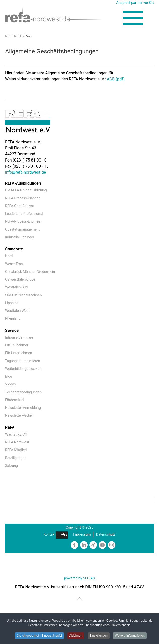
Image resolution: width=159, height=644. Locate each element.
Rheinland (13, 318)
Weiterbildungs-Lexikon (23, 369)
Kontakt (50, 534)
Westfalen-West (17, 311)
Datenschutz (106, 534)
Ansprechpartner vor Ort (135, 3)
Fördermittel (15, 400)
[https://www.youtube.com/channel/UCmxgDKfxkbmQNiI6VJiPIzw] (102, 545)
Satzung (11, 466)
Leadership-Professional (24, 214)
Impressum (82, 534)
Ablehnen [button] (76, 636)
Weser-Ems (14, 264)
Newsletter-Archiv (19, 415)
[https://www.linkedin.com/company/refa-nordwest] (84, 545)
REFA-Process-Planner (22, 198)
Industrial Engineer (20, 237)
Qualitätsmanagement (22, 229)
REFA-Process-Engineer (23, 221)
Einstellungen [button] (99, 636)
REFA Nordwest (17, 442)
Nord (9, 256)
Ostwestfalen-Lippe (20, 279)
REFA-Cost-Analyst (19, 206)
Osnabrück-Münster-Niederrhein (30, 272)
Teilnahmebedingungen (23, 392)
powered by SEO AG (79, 578)
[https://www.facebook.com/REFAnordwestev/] (74, 545)
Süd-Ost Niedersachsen (23, 295)
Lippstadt (12, 303)
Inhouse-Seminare (19, 337)
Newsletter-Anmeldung (23, 408)
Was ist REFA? (16, 434)
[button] (133, 18)
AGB (64, 534)
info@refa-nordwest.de (25, 172)
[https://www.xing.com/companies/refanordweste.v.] (93, 545)
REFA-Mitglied (16, 450)
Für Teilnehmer (17, 345)
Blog (9, 376)
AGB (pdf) (116, 79)
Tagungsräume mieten (23, 361)
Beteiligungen (16, 458)
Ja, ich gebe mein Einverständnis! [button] (39, 636)
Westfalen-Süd (16, 287)
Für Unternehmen (18, 353)
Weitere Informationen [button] (130, 636)
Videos (10, 384)
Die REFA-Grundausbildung (26, 190)
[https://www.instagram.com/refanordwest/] (112, 545)
